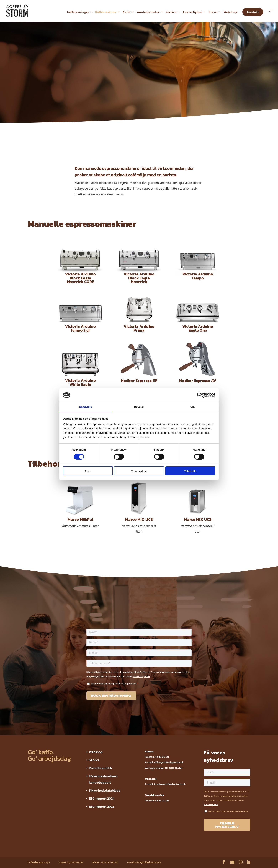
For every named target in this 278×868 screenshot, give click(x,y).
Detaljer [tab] (139, 407)
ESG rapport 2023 (102, 807)
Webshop (231, 12)
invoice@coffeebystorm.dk (170, 784)
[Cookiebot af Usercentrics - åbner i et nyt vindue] (200, 395)
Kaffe (126, 12)
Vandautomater (148, 12)
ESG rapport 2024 (102, 798)
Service (171, 12)
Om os (213, 12)
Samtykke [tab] (86, 407)
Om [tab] (192, 407)
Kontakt (253, 12)
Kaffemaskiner (106, 12)
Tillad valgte (139, 471)
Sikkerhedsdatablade (105, 790)
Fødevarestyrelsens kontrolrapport (82, 852)
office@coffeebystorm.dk (169, 762)
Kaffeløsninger (78, 12)
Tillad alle (190, 471)
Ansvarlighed (192, 12)
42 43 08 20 (162, 757)
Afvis (88, 471)
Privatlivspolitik (101, 768)
